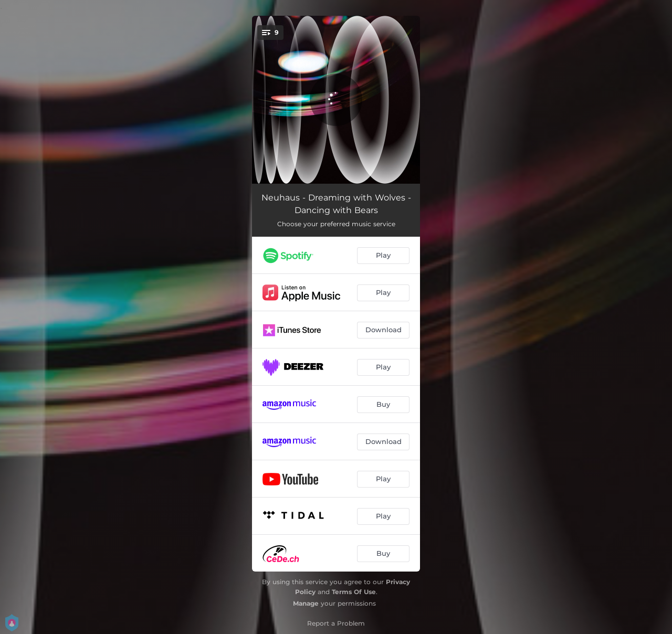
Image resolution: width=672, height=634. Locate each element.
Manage (306, 603)
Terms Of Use (354, 592)
